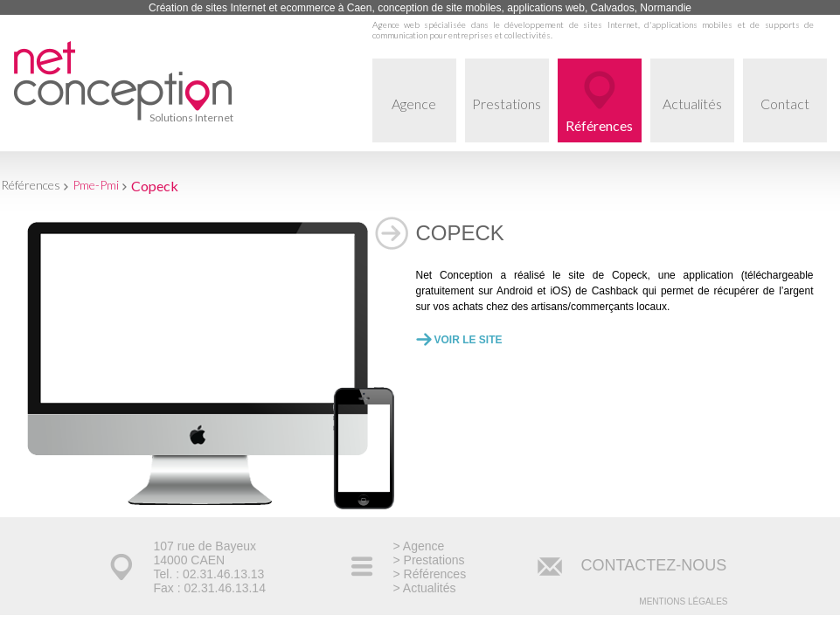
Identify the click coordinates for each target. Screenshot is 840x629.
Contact (794, 119)
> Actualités (425, 588)
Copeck (155, 186)
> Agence (419, 546)
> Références (430, 574)
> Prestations (429, 560)
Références (599, 125)
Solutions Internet (191, 118)
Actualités (698, 119)
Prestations (510, 119)
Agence (424, 119)
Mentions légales (683, 601)
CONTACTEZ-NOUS (654, 565)
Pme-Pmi (96, 185)
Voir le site (469, 340)
